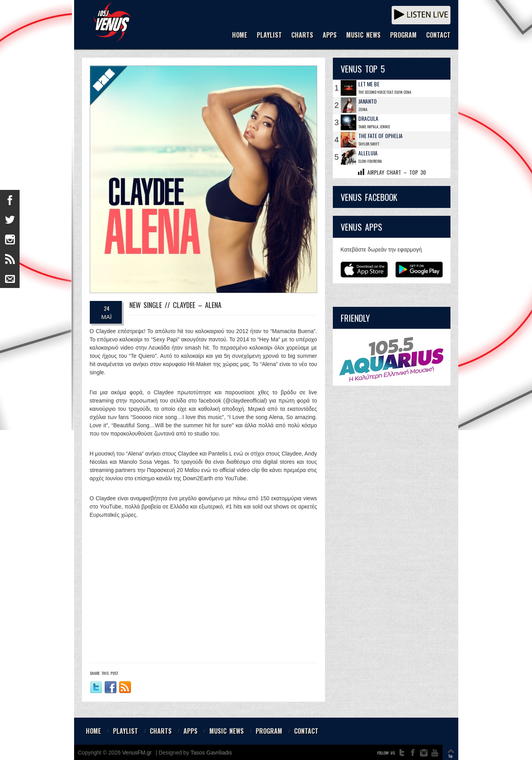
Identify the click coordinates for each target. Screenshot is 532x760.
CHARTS (302, 36)
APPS (330, 36)
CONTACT (438, 36)
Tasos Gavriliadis (211, 753)
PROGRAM (403, 36)
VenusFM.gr (137, 753)
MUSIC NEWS (363, 36)
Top (450, 756)
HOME (240, 36)
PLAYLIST (269, 36)
